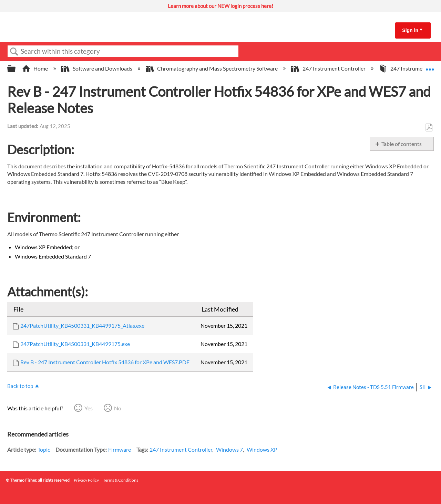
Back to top (20, 386)
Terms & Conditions (121, 480)
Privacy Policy (86, 480)
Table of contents (402, 144)
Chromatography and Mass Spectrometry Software (212, 68)
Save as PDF (429, 128)
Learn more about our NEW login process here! (220, 6)
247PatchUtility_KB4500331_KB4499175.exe (75, 344)
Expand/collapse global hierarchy (16, 69)
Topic (44, 449)
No (118, 408)
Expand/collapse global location (430, 66)
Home (35, 68)
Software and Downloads (97, 68)
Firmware (120, 449)
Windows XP (262, 449)
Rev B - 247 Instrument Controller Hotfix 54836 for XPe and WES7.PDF (105, 362)
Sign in (410, 30)
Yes (89, 408)
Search (14, 52)
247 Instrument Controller (329, 68)
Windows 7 (229, 449)
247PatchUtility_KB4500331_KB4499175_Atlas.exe (82, 325)
